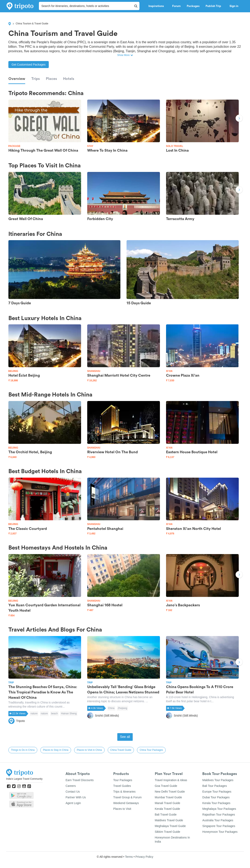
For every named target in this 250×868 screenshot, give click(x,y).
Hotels (69, 79)
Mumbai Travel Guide (168, 797)
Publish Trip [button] (214, 6)
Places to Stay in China (56, 750)
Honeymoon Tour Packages (220, 832)
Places (51, 79)
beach (54, 713)
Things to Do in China (23, 750)
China (111, 708)
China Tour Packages (151, 750)
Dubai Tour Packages (216, 797)
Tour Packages (123, 780)
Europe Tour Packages (217, 792)
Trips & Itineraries (124, 792)
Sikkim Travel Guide (167, 832)
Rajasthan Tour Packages (219, 815)
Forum (176, 6)
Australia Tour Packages (218, 820)
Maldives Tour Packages (218, 780)
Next (239, 119)
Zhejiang (122, 708)
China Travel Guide (121, 750)
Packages (193, 6)
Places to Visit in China (89, 750)
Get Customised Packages (29, 65)
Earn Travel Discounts (80, 780)
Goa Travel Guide (166, 786)
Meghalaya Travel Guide (170, 826)
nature (34, 713)
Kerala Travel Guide (167, 809)
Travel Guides (122, 786)
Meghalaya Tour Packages (219, 809)
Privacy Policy (144, 857)
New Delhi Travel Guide (170, 792)
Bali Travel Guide (166, 815)
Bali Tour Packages (215, 786)
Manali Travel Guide (168, 803)
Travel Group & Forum (127, 797)
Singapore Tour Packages (219, 826)
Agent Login (73, 803)
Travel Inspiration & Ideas (171, 780)
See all (125, 737)
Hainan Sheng (69, 713)
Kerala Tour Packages (216, 803)
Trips (36, 79)
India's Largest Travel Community (24, 779)
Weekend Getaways (126, 803)
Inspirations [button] (157, 6)
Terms (129, 857)
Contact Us (73, 792)
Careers (71, 786)
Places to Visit (122, 809)
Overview (17, 79)
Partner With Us (76, 797)
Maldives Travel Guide (169, 820)
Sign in (234, 6)
